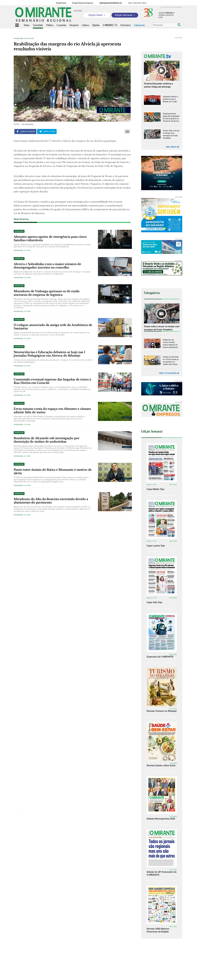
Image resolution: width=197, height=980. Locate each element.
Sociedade (18, 38)
